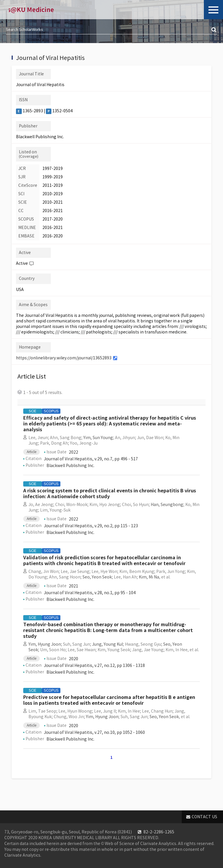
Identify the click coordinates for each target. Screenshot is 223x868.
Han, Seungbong (167, 505)
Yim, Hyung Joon (45, 644)
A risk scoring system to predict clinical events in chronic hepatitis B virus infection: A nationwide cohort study (110, 494)
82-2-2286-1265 (159, 832)
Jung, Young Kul (107, 644)
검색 (214, 30)
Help (31, 264)
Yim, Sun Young (98, 438)
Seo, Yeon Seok (97, 577)
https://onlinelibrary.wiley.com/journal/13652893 (64, 358)
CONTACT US (204, 817)
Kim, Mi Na (149, 577)
